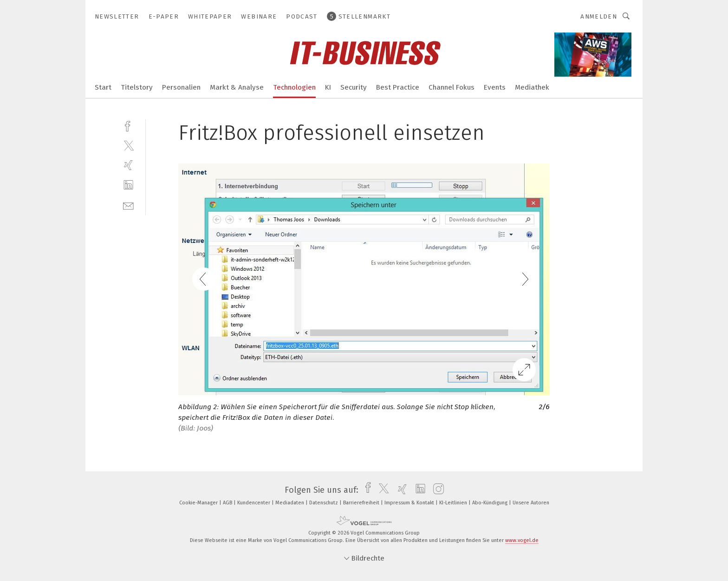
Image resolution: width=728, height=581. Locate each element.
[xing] (128, 165)
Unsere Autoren (531, 503)
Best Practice (398, 87)
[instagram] (436, 490)
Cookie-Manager (199, 503)
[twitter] (128, 145)
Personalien (181, 87)
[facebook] (128, 125)
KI (328, 87)
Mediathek (532, 87)
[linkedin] (128, 185)
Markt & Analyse (237, 87)
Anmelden (599, 16)
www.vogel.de (522, 540)
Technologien (294, 87)
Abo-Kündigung (491, 503)
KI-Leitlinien (454, 503)
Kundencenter (254, 503)
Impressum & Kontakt (410, 503)
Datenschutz (324, 503)
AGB (228, 503)
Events (495, 87)
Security (354, 87)
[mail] (128, 205)
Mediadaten (290, 503)
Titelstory (137, 87)
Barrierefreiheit (362, 503)
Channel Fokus (452, 87)
